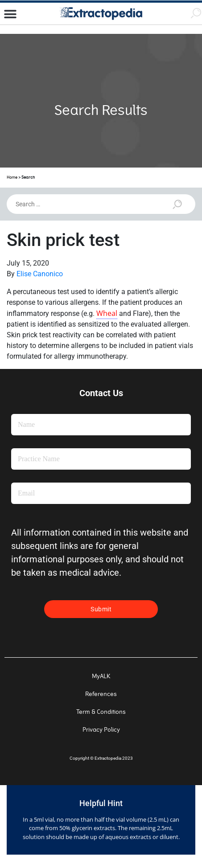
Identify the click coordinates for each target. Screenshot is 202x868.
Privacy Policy (101, 730)
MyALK (101, 676)
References (101, 694)
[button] (10, 14)
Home (12, 177)
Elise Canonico (40, 274)
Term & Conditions (101, 712)
